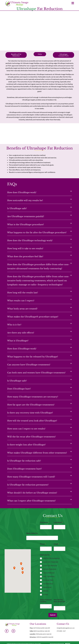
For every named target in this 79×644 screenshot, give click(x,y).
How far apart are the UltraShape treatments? (31, 405)
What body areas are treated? (22, 309)
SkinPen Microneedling (51, 558)
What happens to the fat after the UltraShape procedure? (37, 233)
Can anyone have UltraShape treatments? (29, 365)
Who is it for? (14, 325)
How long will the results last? (23, 293)
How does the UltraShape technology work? (30, 241)
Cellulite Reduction (50, 569)
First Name (45, 522)
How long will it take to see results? (25, 248)
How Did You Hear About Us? (59, 602)
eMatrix (46, 591)
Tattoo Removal (49, 573)
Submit (53, 615)
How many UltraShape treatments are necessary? (33, 397)
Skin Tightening (49, 576)
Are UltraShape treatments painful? (26, 216)
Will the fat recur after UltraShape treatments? (31, 437)
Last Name (58, 522)
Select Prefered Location (46, 601)
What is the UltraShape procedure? (26, 225)
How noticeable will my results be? (25, 200)
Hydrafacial (47, 587)
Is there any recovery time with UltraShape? (30, 413)
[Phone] (46, 549)
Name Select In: (32, 533)
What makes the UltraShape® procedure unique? (33, 317)
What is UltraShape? (18, 341)
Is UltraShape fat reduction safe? (24, 461)
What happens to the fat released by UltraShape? (33, 357)
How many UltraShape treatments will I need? (31, 477)
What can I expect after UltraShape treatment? (31, 501)
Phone (43, 544)
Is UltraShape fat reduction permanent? (28, 485)
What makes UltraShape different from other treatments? (37, 453)
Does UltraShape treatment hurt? (24, 469)
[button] (39, 192)
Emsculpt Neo (48, 580)
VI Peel (45, 595)
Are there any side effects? (21, 333)
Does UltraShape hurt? (19, 389)
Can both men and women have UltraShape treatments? (36, 373)
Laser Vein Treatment (51, 562)
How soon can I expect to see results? (26, 429)
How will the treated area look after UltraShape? (32, 421)
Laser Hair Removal (50, 566)
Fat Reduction (48, 584)
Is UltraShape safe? (17, 208)
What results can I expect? (21, 301)
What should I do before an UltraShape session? (32, 493)
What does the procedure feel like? (25, 256)
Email (56, 544)
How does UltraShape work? (22, 192)
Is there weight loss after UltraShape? (26, 445)
